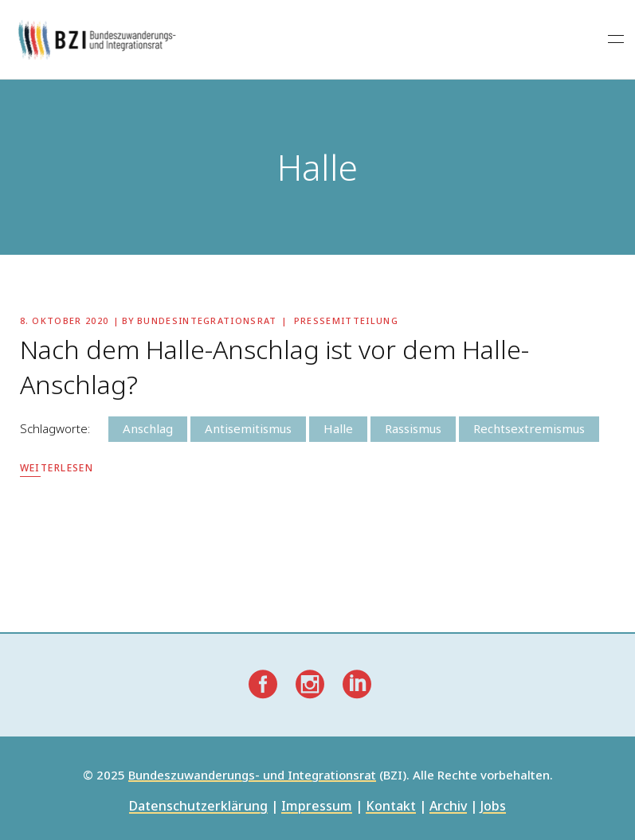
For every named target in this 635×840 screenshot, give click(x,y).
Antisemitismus (248, 428)
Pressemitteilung (346, 320)
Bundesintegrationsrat (207, 320)
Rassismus (413, 428)
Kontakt (391, 807)
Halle (338, 428)
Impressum (317, 807)
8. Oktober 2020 (65, 320)
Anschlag (148, 428)
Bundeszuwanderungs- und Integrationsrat (252, 776)
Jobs (493, 807)
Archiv (448, 807)
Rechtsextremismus (529, 428)
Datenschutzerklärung (198, 807)
